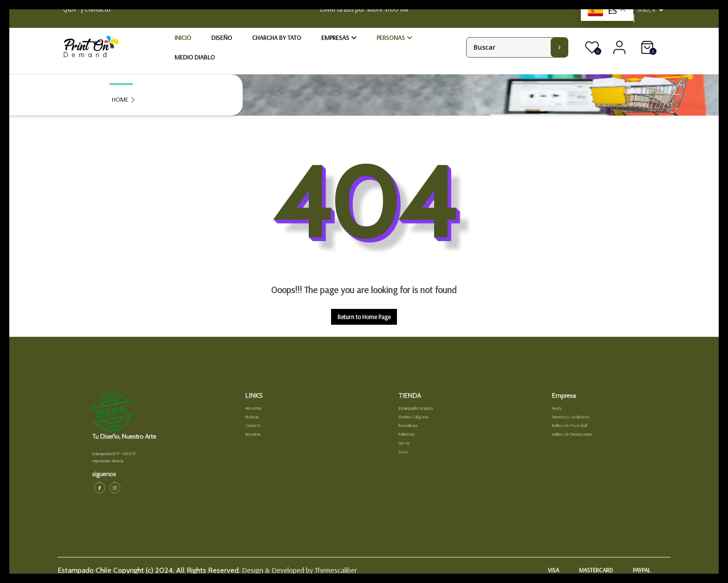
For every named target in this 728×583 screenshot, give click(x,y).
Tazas (414, 449)
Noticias (262, 424)
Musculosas (417, 430)
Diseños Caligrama (421, 424)
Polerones (416, 436)
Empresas (335, 38)
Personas (391, 38)
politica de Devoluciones (578, 436)
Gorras (414, 443)
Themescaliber (335, 570)
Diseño (222, 38)
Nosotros (263, 436)
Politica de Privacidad (576, 430)
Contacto (263, 430)
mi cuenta (263, 418)
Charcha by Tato (277, 38)
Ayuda (567, 418)
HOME (120, 99)
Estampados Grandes (423, 418)
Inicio (183, 38)
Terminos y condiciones (577, 424)
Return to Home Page (367, 318)
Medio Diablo (195, 57)
